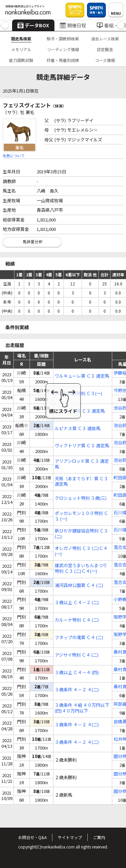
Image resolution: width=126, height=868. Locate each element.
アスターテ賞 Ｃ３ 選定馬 (80, 411)
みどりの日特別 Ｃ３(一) (78, 394)
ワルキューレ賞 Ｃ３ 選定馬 (82, 376)
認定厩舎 (105, 49)
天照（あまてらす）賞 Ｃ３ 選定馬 (81, 482)
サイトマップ (70, 837)
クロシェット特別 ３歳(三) (81, 498)
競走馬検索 (21, 39)
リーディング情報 (63, 49)
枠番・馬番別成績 (63, 60)
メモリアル (21, 49)
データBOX (33, 25)
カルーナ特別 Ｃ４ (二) (77, 620)
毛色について (14, 155)
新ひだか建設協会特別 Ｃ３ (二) (81, 534)
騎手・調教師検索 (63, 39)
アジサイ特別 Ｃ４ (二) (77, 655)
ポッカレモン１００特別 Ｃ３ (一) (81, 516)
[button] (5, 25)
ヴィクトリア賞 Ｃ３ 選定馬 (82, 446)
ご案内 (99, 837)
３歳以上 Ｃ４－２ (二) (77, 603)
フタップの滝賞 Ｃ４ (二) (79, 638)
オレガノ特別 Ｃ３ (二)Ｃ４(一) (81, 551)
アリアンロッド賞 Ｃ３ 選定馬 (82, 464)
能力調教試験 (21, 60)
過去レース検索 (105, 39)
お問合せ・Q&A (32, 837)
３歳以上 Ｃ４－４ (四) (77, 673)
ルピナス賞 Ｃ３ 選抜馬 (78, 429)
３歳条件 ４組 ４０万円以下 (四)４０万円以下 (82, 708)
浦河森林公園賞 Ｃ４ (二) (79, 585)
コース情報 (105, 60)
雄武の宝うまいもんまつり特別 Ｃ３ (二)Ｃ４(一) (81, 568)
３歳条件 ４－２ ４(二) (77, 690)
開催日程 (73, 25)
